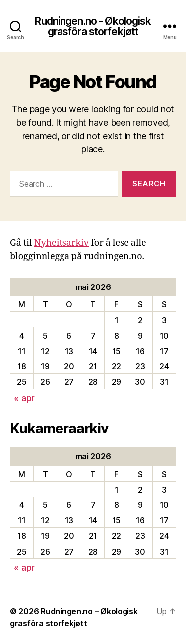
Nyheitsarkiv (62, 243)
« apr (24, 398)
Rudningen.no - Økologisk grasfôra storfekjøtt (93, 26)
